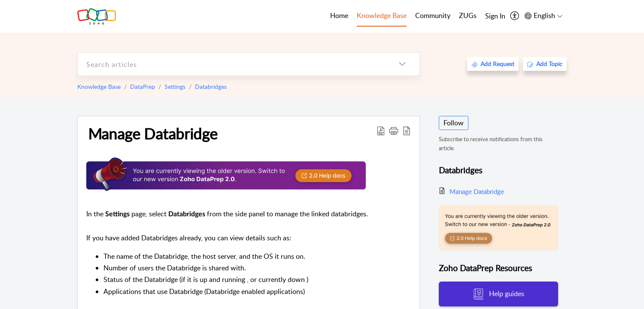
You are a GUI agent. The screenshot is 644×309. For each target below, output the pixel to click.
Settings (175, 86)
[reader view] (407, 130)
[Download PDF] (381, 130)
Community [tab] (433, 15)
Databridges (211, 86)
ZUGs (468, 15)
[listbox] (402, 64)
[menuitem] (495, 16)
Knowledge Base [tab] (382, 15)
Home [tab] (339, 15)
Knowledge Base (99, 86)
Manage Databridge (153, 133)
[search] (231, 64)
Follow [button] (454, 123)
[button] (394, 130)
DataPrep (143, 86)
